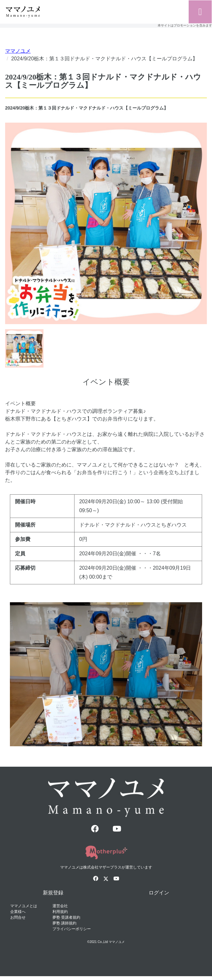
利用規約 (60, 912)
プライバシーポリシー (72, 929)
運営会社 (60, 906)
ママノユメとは (24, 906)
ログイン (159, 893)
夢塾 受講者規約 (66, 917)
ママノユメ (18, 51)
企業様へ (18, 912)
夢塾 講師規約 (64, 923)
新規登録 (53, 893)
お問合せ (18, 917)
